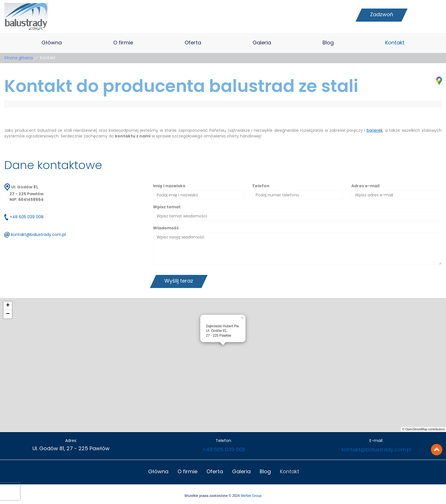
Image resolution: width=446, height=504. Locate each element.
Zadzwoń (382, 15)
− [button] (8, 314)
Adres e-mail (365, 186)
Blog (328, 43)
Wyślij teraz (179, 281)
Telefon (261, 186)
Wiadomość (166, 228)
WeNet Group (251, 496)
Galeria (262, 43)
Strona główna (18, 58)
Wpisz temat (167, 207)
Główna (52, 43)
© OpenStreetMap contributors (423, 429)
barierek (375, 131)
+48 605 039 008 (27, 217)
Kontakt (395, 43)
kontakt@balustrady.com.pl (38, 235)
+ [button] (8, 306)
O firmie (123, 43)
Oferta (193, 43)
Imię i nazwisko (169, 186)
